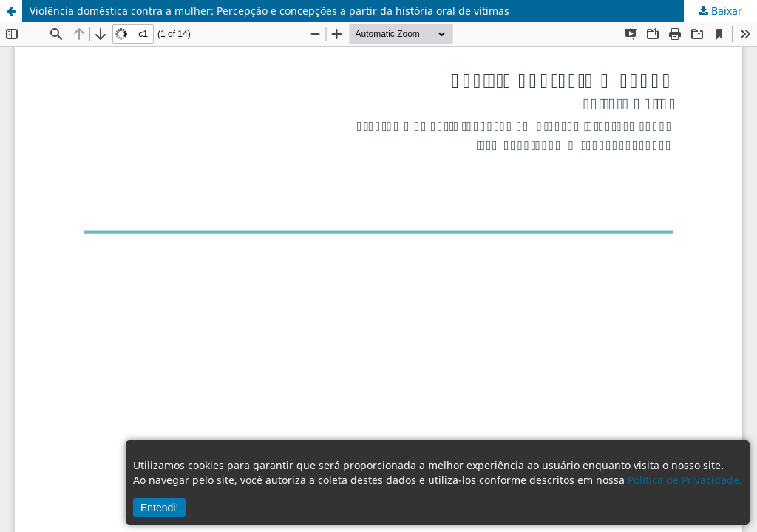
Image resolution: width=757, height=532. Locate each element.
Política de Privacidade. (685, 480)
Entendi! (159, 508)
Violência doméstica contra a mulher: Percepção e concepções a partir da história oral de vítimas (269, 11)
